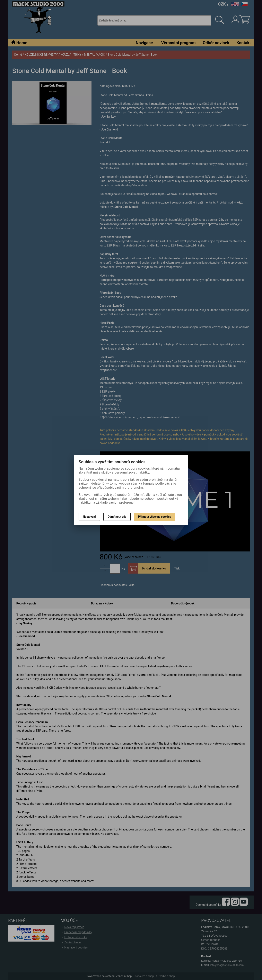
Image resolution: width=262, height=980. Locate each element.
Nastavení (89, 517)
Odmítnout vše (117, 517)
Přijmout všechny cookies (154, 517)
